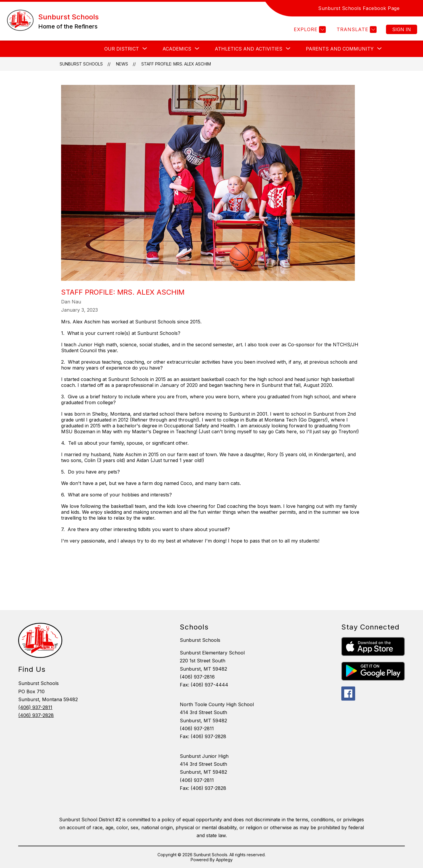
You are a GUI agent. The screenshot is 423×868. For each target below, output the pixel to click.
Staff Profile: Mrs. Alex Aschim (176, 64)
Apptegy (224, 860)
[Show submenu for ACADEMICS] (177, 49)
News (122, 64)
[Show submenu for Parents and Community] (340, 49)
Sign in (402, 29)
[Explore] (309, 30)
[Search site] (411, 8)
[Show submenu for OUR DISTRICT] (122, 49)
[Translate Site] (356, 30)
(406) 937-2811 (35, 707)
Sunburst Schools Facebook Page (359, 8)
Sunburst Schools (81, 64)
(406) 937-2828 (36, 715)
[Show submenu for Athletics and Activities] (249, 49)
